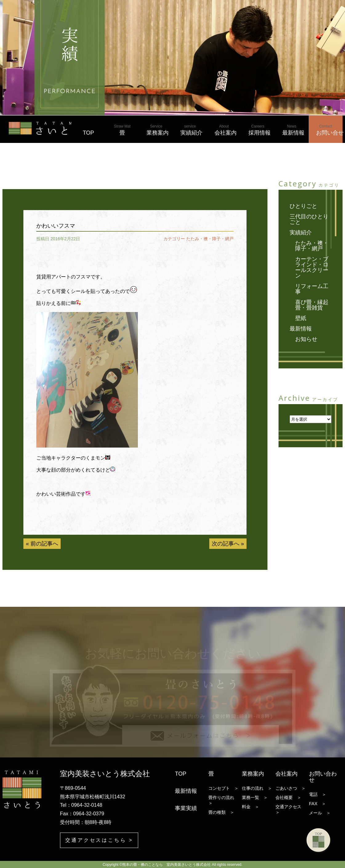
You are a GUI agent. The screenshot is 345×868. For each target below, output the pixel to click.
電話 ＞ (318, 794)
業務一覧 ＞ (255, 797)
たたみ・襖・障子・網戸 (210, 239)
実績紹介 (191, 130)
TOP (88, 130)
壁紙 (301, 318)
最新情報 (293, 130)
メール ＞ (320, 813)
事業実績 (186, 808)
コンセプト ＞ (223, 788)
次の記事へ (226, 544)
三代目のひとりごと (309, 219)
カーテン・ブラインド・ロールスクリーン (312, 267)
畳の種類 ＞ (221, 812)
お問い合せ (329, 130)
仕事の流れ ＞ (257, 788)
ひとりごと (303, 206)
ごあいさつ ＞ (291, 788)
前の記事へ (44, 544)
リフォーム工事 (312, 289)
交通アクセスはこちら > (99, 840)
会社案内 (226, 130)
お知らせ (306, 339)
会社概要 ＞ (288, 797)
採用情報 (259, 130)
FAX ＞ (317, 804)
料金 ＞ (251, 807)
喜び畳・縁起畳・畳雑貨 (312, 305)
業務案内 (158, 130)
